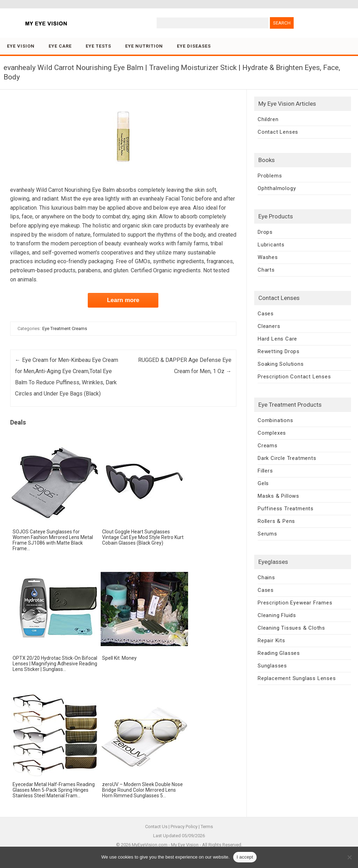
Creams (268, 446)
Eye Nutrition (144, 46)
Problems (270, 176)
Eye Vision (21, 46)
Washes (268, 257)
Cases (266, 314)
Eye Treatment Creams (65, 328)
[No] (349, 857)
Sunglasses (272, 666)
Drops (265, 232)
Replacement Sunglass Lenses (297, 678)
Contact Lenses (278, 132)
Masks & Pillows (278, 496)
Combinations (275, 420)
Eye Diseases (194, 46)
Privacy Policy (184, 827)
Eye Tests (98, 46)
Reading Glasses (279, 653)
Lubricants (271, 245)
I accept (245, 857)
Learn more (123, 300)
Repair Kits (271, 640)
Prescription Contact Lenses (294, 377)
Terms (207, 827)
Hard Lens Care (277, 339)
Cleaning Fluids (277, 615)
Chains (266, 577)
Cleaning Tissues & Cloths (291, 628)
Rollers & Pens (276, 521)
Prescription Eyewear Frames (295, 603)
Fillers (265, 471)
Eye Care (60, 46)
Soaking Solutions (281, 364)
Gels (263, 483)
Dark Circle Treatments (287, 458)
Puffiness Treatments (286, 509)
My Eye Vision (185, 845)
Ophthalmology (277, 188)
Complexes (272, 433)
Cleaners (269, 326)
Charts (266, 270)
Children (268, 119)
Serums (267, 534)
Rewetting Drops (279, 351)
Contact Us (156, 827)
